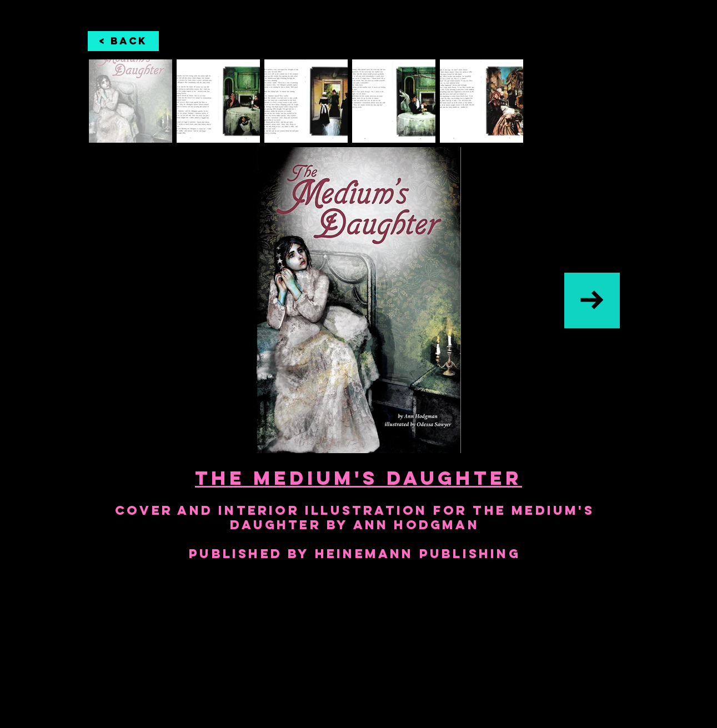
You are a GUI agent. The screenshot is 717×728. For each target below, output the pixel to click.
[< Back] (123, 41)
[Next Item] (592, 300)
